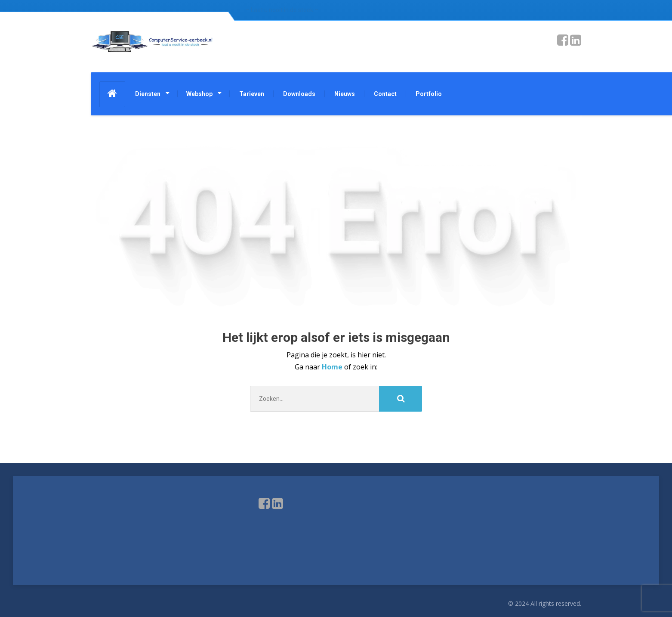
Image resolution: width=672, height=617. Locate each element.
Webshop (199, 94)
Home (333, 367)
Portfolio (429, 94)
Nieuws (345, 94)
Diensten (148, 94)
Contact (385, 94)
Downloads (299, 94)
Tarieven (252, 94)
